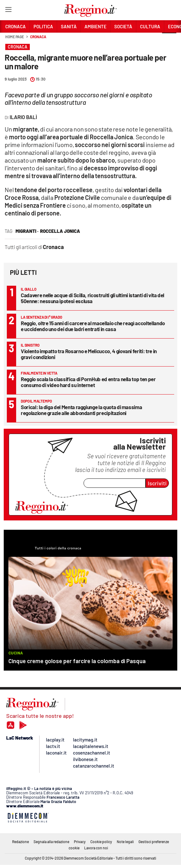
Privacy (80, 842)
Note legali (125, 842)
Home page (15, 37)
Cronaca (38, 37)
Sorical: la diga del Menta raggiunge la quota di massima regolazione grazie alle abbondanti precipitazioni (81, 410)
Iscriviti (157, 483)
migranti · (27, 231)
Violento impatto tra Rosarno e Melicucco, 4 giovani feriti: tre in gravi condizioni (89, 354)
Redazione (20, 842)
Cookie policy (101, 842)
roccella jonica (60, 231)
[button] (169, 40)
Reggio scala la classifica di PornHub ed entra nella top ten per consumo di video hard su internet (88, 382)
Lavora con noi (96, 848)
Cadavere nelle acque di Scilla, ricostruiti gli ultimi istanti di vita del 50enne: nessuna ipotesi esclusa (93, 298)
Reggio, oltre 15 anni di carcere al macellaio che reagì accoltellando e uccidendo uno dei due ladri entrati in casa (93, 326)
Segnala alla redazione (51, 842)
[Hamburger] (8, 11)
